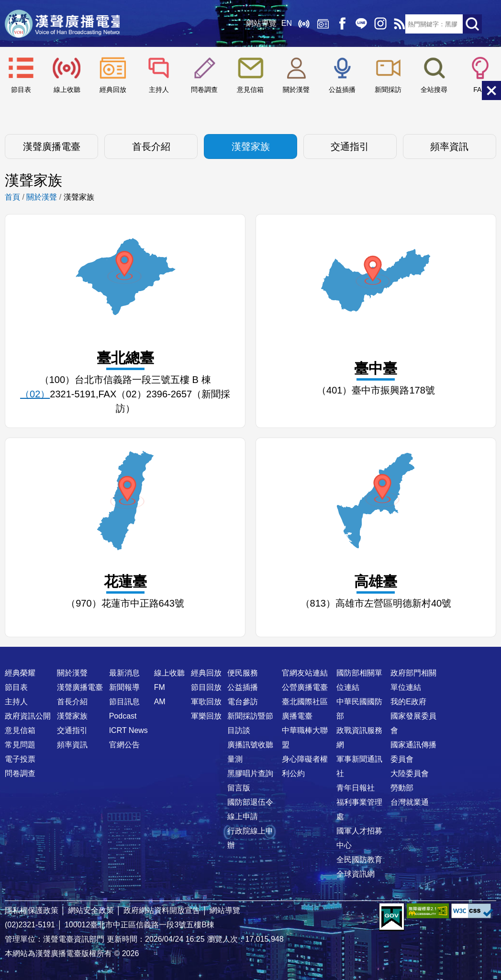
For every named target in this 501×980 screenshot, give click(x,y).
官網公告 (124, 745)
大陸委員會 (410, 773)
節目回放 (206, 687)
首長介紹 (151, 146)
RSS (396, 24)
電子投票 (20, 759)
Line (357, 24)
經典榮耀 (20, 673)
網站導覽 (257, 24)
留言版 (239, 788)
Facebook (338, 24)
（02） (35, 394)
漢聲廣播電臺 (65, 24)
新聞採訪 (388, 90)
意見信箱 (250, 90)
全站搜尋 (434, 90)
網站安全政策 (91, 910)
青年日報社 (356, 788)
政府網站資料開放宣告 (162, 910)
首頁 (12, 197)
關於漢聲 (296, 90)
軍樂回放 (206, 716)
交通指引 (350, 146)
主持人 (159, 90)
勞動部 (402, 788)
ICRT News (128, 730)
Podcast (123, 716)
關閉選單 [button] (491, 90)
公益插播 (342, 90)
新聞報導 (124, 687)
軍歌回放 (206, 702)
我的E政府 (408, 702)
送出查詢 (472, 24)
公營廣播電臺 (305, 687)
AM (160, 702)
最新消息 (124, 673)
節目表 (21, 90)
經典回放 (319, 24)
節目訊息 (124, 702)
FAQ (480, 90)
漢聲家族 (251, 146)
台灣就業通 (410, 802)
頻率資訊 (449, 146)
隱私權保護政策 (32, 910)
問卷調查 (204, 90)
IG (377, 24)
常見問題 (20, 745)
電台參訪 (243, 702)
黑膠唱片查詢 (250, 773)
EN (283, 24)
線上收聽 (300, 24)
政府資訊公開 (28, 716)
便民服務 (243, 673)
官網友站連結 (305, 673)
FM (160, 687)
